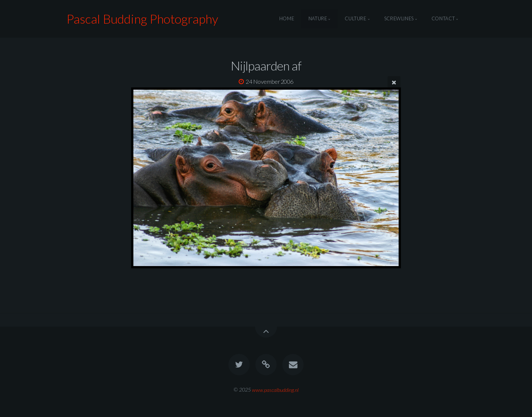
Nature (318, 19)
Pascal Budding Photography (142, 19)
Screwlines (399, 19)
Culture (355, 19)
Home (287, 19)
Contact (443, 19)
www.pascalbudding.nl (275, 390)
